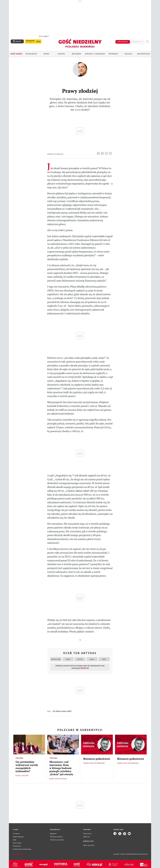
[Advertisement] (80, 19)
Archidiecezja (143, 53)
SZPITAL (69, 710)
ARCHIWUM (76, 53)
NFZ (54, 710)
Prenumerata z (30, 40)
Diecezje (128, 53)
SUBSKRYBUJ (123, 41)
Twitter (103, 152)
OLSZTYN (58, 710)
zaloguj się (138, 41)
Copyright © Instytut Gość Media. (123, 853)
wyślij (111, 152)
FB (99, 152)
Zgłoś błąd (18, 853)
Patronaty (113, 53)
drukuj (107, 152)
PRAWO (64, 710)
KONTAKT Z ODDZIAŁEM (95, 53)
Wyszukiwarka (147, 40)
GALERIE (61, 53)
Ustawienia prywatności (57, 839)
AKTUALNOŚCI (31, 53)
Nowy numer (16, 53)
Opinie (46, 53)
